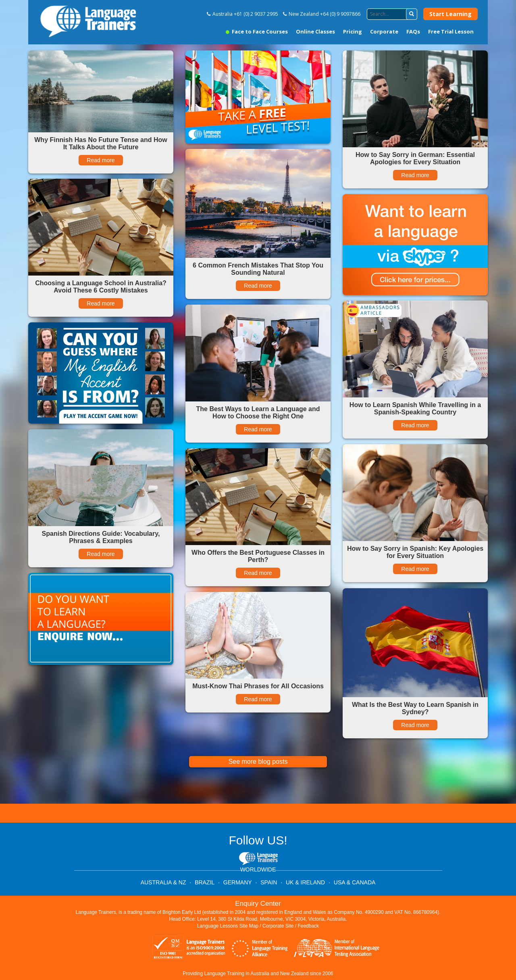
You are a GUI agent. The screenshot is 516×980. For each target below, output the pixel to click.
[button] (412, 14)
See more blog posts (258, 762)
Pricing (353, 31)
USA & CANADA (355, 882)
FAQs (413, 31)
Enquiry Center (258, 904)
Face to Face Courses (257, 31)
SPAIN (269, 882)
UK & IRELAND (305, 882)
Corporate (384, 31)
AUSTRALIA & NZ (163, 882)
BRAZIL (205, 882)
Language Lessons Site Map (228, 926)
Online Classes (315, 31)
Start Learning (450, 14)
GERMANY (238, 882)
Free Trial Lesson (451, 31)
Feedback (308, 926)
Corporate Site (278, 926)
